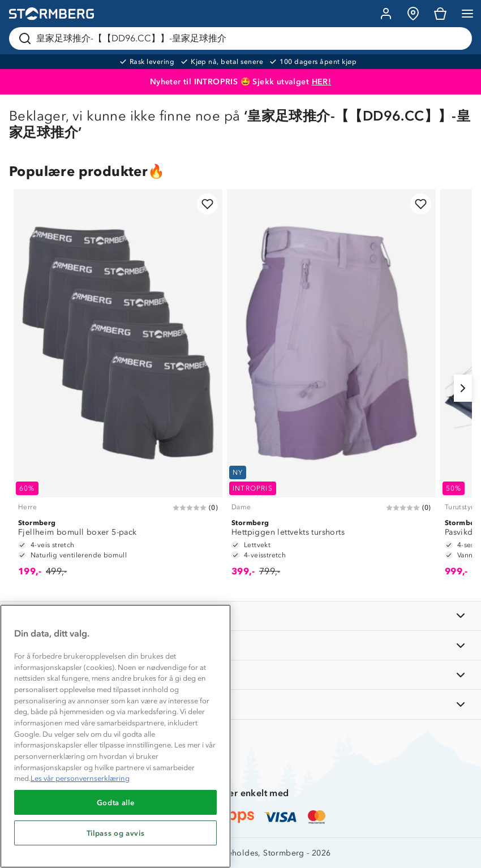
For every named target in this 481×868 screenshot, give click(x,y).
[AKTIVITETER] (240, 704)
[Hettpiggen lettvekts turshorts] (331, 388)
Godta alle (116, 802)
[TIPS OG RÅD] (240, 675)
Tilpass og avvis (116, 833)
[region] (115, 736)
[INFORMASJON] (240, 616)
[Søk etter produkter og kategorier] (243, 38)
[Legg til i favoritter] (207, 204)
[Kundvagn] (440, 14)
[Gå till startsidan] (51, 14)
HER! (322, 82)
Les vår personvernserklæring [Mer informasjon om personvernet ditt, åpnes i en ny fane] (80, 778)
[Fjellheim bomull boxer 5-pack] (118, 388)
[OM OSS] (240, 645)
